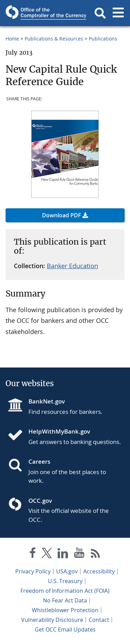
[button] (100, 13)
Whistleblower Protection (65, 610)
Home (12, 39)
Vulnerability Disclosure (52, 620)
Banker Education (72, 266)
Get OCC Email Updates (65, 629)
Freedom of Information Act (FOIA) (65, 591)
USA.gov (67, 571)
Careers (39, 461)
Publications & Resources (54, 39)
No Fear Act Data (65, 600)
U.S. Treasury (65, 581)
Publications (103, 39)
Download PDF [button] (62, 215)
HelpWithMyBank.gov (59, 431)
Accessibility (99, 571)
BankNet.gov (47, 401)
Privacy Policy (33, 571)
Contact (99, 620)
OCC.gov (40, 501)
